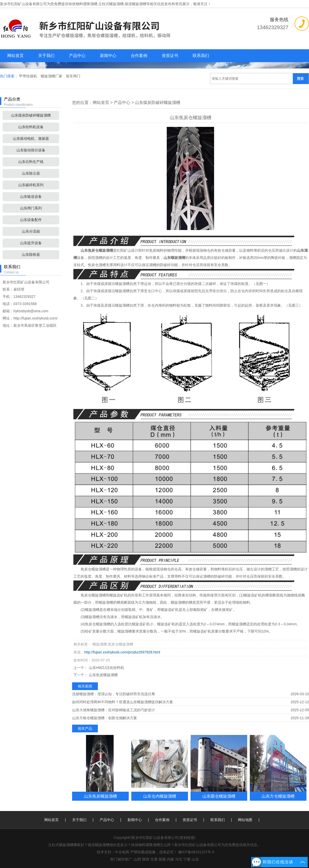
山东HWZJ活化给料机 (106, 668)
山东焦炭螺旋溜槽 (103, 675)
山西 (138, 859)
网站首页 (15, 56)
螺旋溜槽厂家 (52, 76)
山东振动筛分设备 (31, 150)
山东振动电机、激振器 (31, 138)
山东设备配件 (31, 220)
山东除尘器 (31, 173)
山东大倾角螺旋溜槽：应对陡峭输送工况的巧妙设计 (114, 710)
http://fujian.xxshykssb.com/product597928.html (122, 652)
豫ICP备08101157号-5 (196, 852)
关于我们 (46, 56)
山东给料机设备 (31, 127)
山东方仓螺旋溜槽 (278, 796)
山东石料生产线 (31, 162)
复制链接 (187, 838)
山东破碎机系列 (31, 185)
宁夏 (187, 859)
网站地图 (245, 820)
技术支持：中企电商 (113, 852)
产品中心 (77, 56)
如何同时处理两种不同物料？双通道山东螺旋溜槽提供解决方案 (123, 702)
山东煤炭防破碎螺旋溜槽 (31, 115)
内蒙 (170, 859)
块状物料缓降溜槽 (83, 4)
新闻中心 (108, 56)
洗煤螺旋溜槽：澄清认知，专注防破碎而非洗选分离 (114, 694)
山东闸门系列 (31, 208)
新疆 (162, 859)
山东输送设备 (31, 196)
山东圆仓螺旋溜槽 (219, 796)
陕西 (146, 859)
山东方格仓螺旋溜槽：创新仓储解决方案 (105, 718)
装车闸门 (73, 76)
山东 (195, 859)
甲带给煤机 (29, 76)
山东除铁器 (31, 255)
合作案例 (139, 56)
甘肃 (154, 859)
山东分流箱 (31, 231)
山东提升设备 (31, 243)
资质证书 (170, 56)
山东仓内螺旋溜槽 (160, 796)
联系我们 (201, 56)
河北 (179, 859)
